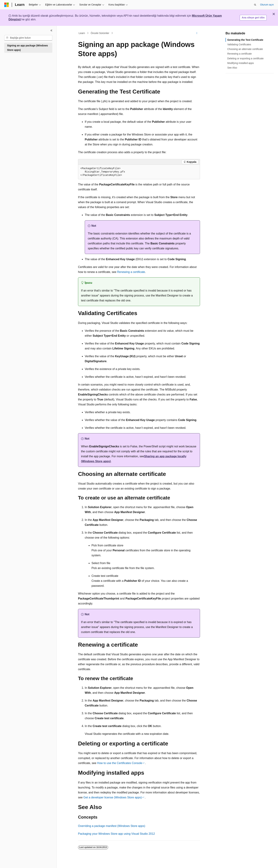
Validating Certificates (239, 44)
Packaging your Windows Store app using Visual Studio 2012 (116, 834)
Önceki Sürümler (100, 33)
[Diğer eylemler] (197, 33)
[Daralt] (51, 30)
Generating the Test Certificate (245, 40)
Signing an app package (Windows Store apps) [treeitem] (27, 48)
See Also (232, 68)
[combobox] (28, 38)
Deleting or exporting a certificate (245, 58)
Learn (82, 33)
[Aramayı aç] (255, 5)
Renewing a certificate (131, 272)
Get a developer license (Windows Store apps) (113, 797)
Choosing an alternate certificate (245, 49)
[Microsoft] (7, 5)
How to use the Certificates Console (120, 763)
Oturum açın (267, 5)
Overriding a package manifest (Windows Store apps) (112, 826)
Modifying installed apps (241, 63)
